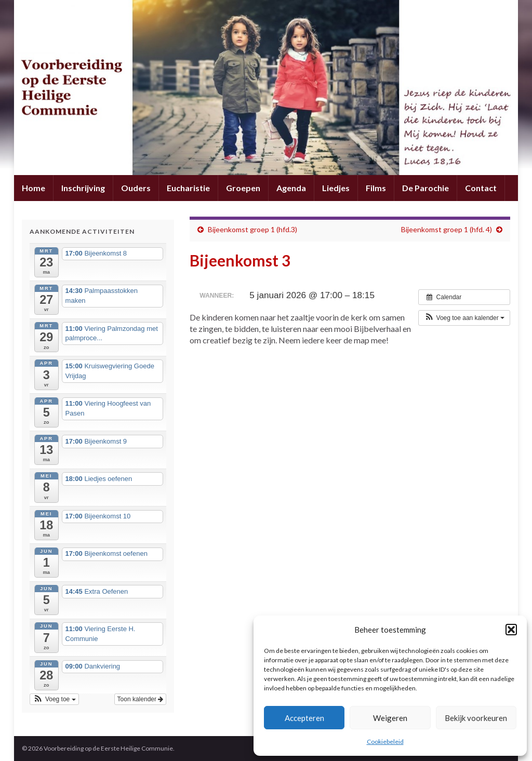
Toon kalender (141, 699)
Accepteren (304, 718)
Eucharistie (188, 188)
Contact (481, 188)
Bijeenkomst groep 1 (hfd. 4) (447, 229)
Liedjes (336, 188)
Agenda (291, 188)
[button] (511, 630)
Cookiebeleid (385, 742)
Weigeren (390, 718)
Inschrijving (83, 188)
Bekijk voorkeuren (476, 718)
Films (376, 188)
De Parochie (425, 188)
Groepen (243, 188)
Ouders (136, 188)
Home (34, 188)
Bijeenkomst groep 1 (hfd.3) (252, 229)
